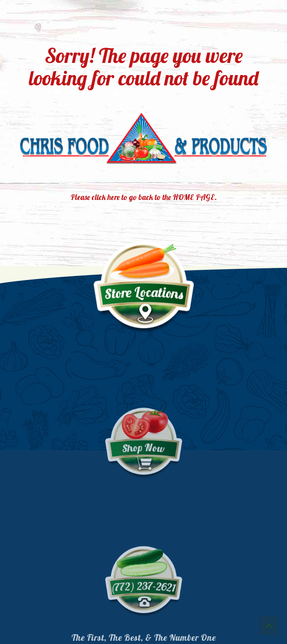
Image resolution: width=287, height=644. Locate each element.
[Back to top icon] (269, 626)
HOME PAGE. (195, 197)
